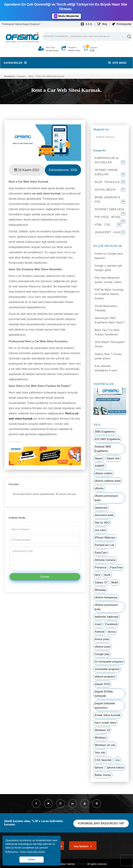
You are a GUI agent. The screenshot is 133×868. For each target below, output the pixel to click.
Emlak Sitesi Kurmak (108, 715)
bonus (112, 632)
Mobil (115, 582)
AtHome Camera (105, 560)
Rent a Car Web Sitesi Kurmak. (50, 76)
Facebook (111, 624)
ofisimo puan (103, 647)
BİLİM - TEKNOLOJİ (107, 182)
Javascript (101, 508)
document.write (104, 515)
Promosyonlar (122, 24)
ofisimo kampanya (106, 597)
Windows (100, 738)
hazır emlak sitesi (105, 723)
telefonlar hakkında (106, 617)
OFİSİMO (81, 864)
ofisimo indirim (104, 473)
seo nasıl (100, 530)
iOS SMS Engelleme (107, 439)
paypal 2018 (102, 684)
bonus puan (102, 639)
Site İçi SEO (102, 523)
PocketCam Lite (105, 545)
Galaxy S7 (101, 582)
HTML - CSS (102, 225)
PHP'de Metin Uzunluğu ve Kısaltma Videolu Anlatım (109, 294)
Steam (99, 458)
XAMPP (100, 466)
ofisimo (99, 488)
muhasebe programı (107, 669)
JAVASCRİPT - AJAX (107, 232)
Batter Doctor (103, 775)
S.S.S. (87, 24)
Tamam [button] (31, 859)
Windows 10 (102, 730)
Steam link (113, 458)
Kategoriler (15, 63)
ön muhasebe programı (109, 662)
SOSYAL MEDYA (105, 190)
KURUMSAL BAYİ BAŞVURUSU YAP (101, 823)
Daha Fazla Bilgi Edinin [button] (33, 852)
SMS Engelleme (105, 432)
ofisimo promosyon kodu (106, 498)
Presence (101, 568)
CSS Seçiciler (103, 760)
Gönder (45, 577)
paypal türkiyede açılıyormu (105, 706)
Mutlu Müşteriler (66, 16)
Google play (102, 654)
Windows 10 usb (105, 745)
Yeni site (100, 753)
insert (98, 624)
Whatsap (100, 590)
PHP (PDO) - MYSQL (108, 217)
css (118, 760)
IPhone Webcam (105, 538)
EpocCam (101, 553)
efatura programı (105, 677)
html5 (107, 575)
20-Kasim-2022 (27, 170)
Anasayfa (21, 76)
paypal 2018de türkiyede (104, 694)
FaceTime (116, 568)
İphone (99, 768)
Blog (102, 24)
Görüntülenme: (63, 170)
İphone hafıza (115, 768)
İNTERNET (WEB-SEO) (109, 209)
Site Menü (117, 63)
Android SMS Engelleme (103, 449)
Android (99, 632)
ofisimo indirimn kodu (108, 481)
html (97, 575)
